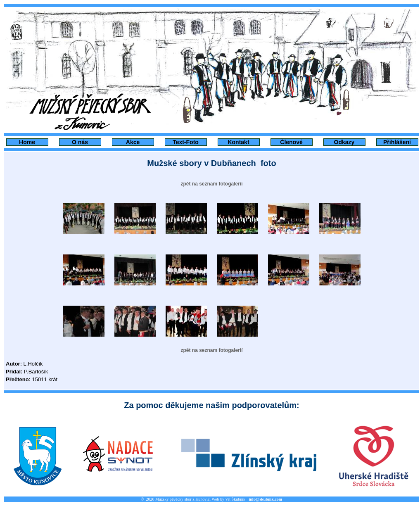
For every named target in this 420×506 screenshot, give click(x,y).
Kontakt (238, 142)
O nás (80, 142)
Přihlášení (397, 142)
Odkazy (344, 142)
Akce (133, 142)
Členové (291, 142)
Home (27, 142)
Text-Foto (186, 142)
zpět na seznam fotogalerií (211, 184)
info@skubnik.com (265, 499)
